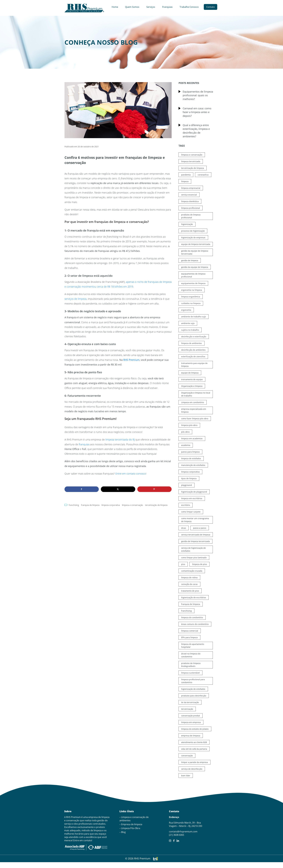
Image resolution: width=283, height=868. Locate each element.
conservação (187, 756)
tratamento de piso (190, 591)
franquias (84, 444)
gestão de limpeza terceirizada (195, 541)
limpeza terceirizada (191, 161)
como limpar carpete (191, 512)
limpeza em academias (192, 439)
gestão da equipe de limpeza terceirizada (195, 252)
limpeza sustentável (190, 673)
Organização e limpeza (192, 386)
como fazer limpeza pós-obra (195, 419)
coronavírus (203, 175)
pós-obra (185, 432)
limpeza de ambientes (192, 343)
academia (186, 445)
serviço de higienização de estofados (193, 549)
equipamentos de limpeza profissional (193, 275)
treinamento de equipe (192, 379)
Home (115, 7)
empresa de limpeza (191, 736)
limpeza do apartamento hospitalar (193, 646)
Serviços (151, 7)
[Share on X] (118, 489)
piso (183, 564)
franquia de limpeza (90, 505)
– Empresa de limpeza (131, 824)
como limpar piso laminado (194, 558)
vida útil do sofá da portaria (194, 749)
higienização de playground (194, 492)
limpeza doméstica (190, 201)
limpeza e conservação (132, 505)
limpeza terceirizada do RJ (120, 440)
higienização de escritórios (194, 597)
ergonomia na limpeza (192, 290)
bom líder (186, 776)
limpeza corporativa (111, 505)
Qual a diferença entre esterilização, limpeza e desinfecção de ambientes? (196, 131)
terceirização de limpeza (156, 505)
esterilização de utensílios (193, 357)
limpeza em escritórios (192, 498)
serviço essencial (189, 195)
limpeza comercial (190, 631)
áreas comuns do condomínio (195, 624)
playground (187, 485)
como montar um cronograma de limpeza (195, 520)
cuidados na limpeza (191, 303)
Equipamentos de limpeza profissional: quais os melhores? (198, 95)
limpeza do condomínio (192, 617)
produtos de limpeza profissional (191, 216)
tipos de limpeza (189, 478)
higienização (187, 224)
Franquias (167, 7)
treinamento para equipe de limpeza (194, 365)
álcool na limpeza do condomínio (191, 655)
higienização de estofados (193, 689)
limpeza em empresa (191, 722)
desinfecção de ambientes (193, 350)
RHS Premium (131, 360)
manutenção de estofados (193, 465)
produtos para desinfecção (194, 696)
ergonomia (186, 310)
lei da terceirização (190, 702)
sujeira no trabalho (190, 330)
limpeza (185, 181)
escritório (186, 505)
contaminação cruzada (192, 571)
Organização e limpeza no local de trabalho (196, 394)
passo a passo (200, 528)
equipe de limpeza (190, 373)
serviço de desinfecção (192, 769)
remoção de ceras (189, 584)
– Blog (123, 832)
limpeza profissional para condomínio (193, 681)
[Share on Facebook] (82, 489)
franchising (74, 505)
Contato (211, 7)
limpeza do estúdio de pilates (195, 729)
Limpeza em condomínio (193, 402)
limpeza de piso (199, 564)
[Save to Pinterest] (154, 489)
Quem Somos (132, 7)
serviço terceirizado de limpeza (196, 535)
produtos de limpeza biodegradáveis (191, 665)
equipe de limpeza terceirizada (196, 244)
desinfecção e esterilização (194, 337)
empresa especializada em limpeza (194, 410)
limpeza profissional (191, 208)
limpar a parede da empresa (194, 762)
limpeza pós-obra (189, 425)
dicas (184, 528)
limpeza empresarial (191, 188)
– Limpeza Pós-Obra (130, 828)
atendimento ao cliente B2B (194, 742)
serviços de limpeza (76, 299)
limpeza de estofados (191, 458)
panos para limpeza (190, 452)
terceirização (187, 709)
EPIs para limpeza (189, 637)
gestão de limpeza (190, 260)
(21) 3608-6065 (177, 835)
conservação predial (191, 716)
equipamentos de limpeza (193, 283)
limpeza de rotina (189, 577)
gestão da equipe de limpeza (195, 267)
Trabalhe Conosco (189, 7)
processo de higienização (193, 231)
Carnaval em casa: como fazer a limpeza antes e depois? (197, 112)
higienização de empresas (193, 238)
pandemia (186, 175)
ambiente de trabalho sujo (194, 317)
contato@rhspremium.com (183, 832)
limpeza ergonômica (191, 297)
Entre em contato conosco (131, 474)
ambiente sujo (188, 323)
